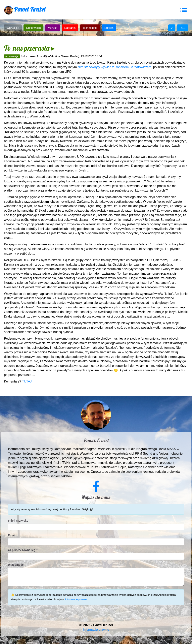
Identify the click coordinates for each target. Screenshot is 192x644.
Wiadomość (16, 565)
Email (12, 535)
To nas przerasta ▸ (29, 48)
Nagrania (70, 28)
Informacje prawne (76, 599)
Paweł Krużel (25, 10)
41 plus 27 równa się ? (23, 550)
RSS (183, 28)
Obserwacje (33, 28)
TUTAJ (27, 381)
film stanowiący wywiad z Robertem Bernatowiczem (115, 67)
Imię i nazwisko (18, 521)
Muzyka (53, 28)
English (109, 28)
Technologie (90, 28)
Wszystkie (13, 28)
